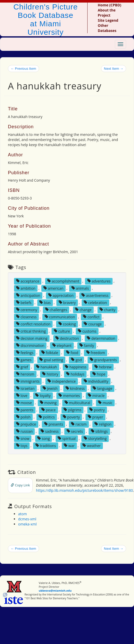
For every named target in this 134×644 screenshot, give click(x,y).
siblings (99, 431)
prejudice (26, 424)
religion (103, 424)
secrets (75, 431)
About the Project (107, 13)
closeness (26, 317)
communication (60, 317)
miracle (96, 395)
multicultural (77, 402)
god (76, 360)
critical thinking (31, 331)
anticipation (28, 295)
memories (69, 395)
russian (24, 431)
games (24, 360)
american (53, 288)
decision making (32, 338)
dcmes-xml (27, 519)
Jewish (50, 388)
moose (24, 402)
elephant (62, 345)
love (22, 395)
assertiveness (95, 295)
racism (79, 424)
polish (23, 417)
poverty (71, 417)
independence (62, 381)
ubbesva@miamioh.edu (55, 590)
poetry (97, 410)
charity (107, 309)
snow (23, 438)
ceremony (27, 309)
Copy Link (20, 485)
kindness (75, 388)
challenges (56, 309)
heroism (25, 374)
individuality (96, 381)
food (72, 352)
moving (48, 402)
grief (22, 367)
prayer (95, 417)
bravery (67, 302)
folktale (50, 352)
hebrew (103, 367)
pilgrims (72, 410)
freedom (96, 352)
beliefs (24, 302)
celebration (95, 302)
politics (47, 417)
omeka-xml (27, 524)
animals (80, 288)
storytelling (95, 438)
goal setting (51, 360)
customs (87, 331)
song (44, 438)
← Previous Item (23, 68)
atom (22, 514)
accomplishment (63, 281)
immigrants (28, 381)
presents (54, 424)
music (105, 402)
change (83, 309)
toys (22, 445)
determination (101, 338)
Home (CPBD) (109, 5)
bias (45, 302)
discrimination (30, 345)
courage (93, 324)
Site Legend (108, 20)
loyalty (43, 395)
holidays (75, 374)
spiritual (67, 438)
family (87, 345)
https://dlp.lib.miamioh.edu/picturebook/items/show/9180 (84, 490)
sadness (50, 431)
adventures (99, 281)
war (69, 445)
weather (92, 445)
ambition (26, 288)
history (50, 374)
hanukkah (46, 367)
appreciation (61, 295)
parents (25, 410)
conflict (91, 317)
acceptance (28, 281)
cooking (67, 324)
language (102, 388)
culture (62, 331)
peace (48, 410)
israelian (25, 388)
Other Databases (107, 28)
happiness (76, 367)
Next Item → (114, 68)
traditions (46, 445)
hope (99, 374)
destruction (67, 338)
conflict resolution (33, 324)
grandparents (103, 360)
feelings (25, 352)
